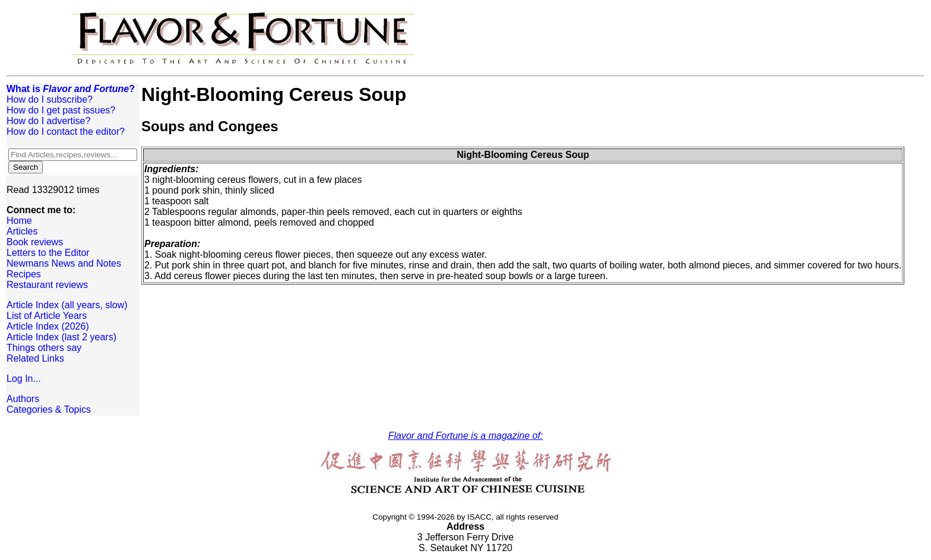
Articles (22, 231)
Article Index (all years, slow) (67, 305)
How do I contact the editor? (66, 132)
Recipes (24, 274)
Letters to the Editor (48, 253)
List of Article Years (47, 316)
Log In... (24, 379)
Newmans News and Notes (64, 263)
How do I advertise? (48, 121)
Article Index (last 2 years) (61, 337)
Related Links (35, 358)
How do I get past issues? (61, 110)
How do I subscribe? (50, 99)
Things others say (44, 348)
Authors (23, 399)
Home (19, 221)
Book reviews (35, 242)
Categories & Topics (49, 409)
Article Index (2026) (48, 326)
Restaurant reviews (47, 285)
